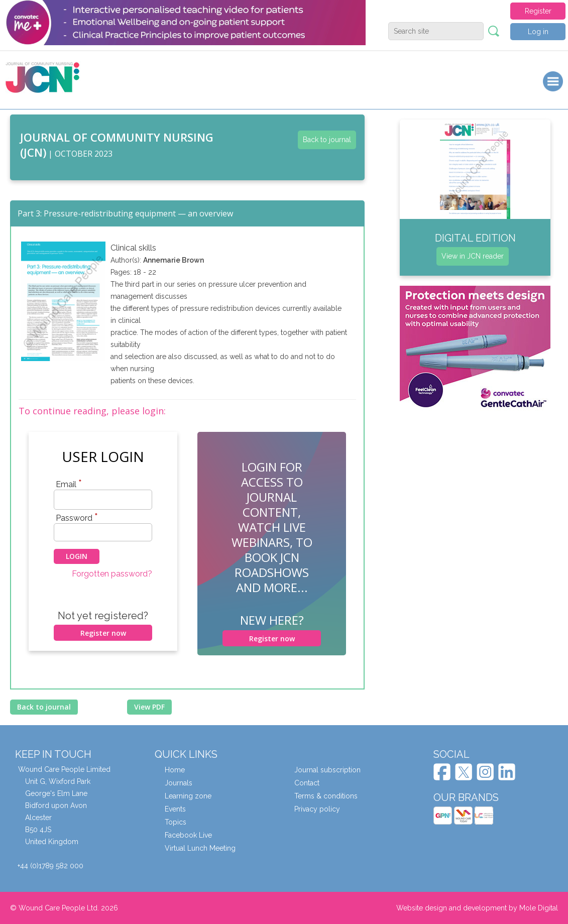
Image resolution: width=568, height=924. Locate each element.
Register (538, 11)
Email (69, 484)
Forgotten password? (112, 574)
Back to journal (327, 140)
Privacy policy (317, 809)
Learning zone (188, 796)
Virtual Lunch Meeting (200, 848)
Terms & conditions (326, 796)
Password (77, 518)
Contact (307, 783)
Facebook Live (188, 835)
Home (175, 770)
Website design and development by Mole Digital (477, 908)
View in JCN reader (473, 256)
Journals (179, 783)
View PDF (149, 707)
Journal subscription (327, 770)
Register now (103, 633)
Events (175, 809)
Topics (176, 822)
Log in (538, 32)
